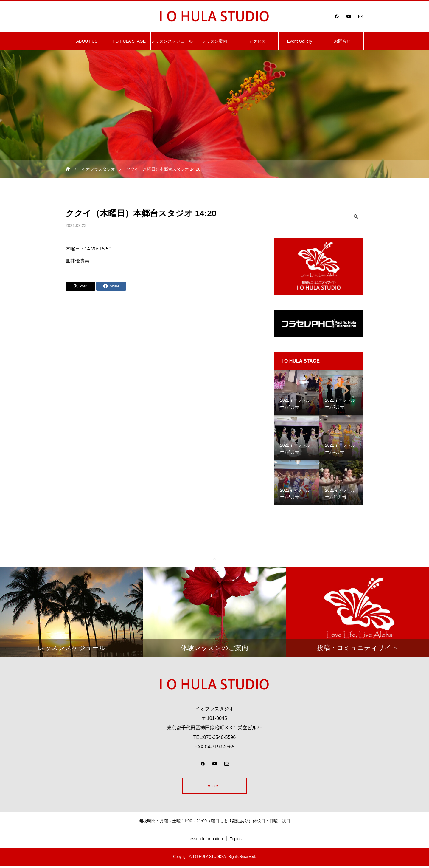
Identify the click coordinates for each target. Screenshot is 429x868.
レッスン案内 (214, 41)
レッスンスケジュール (172, 41)
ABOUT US (87, 41)
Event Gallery (300, 41)
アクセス (257, 41)
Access (214, 787)
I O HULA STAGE (129, 41)
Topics (236, 841)
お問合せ (342, 41)
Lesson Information (205, 841)
